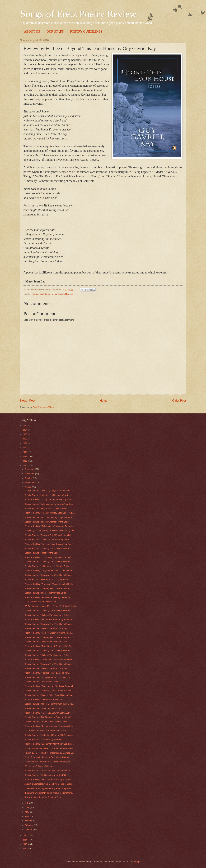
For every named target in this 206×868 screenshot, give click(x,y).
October (29, 478)
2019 (25, 452)
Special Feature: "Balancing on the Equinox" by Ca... (49, 504)
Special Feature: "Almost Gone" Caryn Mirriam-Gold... (49, 704)
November (30, 474)
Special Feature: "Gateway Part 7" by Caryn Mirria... (48, 575)
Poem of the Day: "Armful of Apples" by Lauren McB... (49, 597)
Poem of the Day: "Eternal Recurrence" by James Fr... (49, 620)
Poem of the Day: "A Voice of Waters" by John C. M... (49, 584)
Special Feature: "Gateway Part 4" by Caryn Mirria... (48, 624)
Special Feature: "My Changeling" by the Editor (46, 775)
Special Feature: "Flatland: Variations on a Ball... (47, 615)
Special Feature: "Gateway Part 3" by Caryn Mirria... (48, 637)
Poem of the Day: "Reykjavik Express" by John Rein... (49, 780)
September (30, 482)
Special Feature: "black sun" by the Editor (44, 740)
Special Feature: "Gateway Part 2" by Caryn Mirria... (48, 651)
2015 (25, 835)
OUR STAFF (55, 31)
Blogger (137, 862)
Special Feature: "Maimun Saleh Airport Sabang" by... (49, 695)
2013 (25, 844)
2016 (25, 465)
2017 (25, 461)
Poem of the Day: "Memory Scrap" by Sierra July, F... (49, 633)
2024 (25, 430)
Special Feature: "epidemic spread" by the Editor (47, 566)
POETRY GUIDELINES (86, 31)
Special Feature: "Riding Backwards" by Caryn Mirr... (49, 677)
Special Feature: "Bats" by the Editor (41, 682)
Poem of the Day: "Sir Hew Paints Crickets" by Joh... (49, 544)
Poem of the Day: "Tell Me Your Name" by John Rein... (49, 726)
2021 (25, 443)
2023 (25, 434)
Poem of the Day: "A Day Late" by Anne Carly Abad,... (49, 499)
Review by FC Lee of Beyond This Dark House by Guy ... (51, 531)
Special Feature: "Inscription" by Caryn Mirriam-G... (48, 771)
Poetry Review (57, 294)
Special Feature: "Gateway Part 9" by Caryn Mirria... (48, 548)
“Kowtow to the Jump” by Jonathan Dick (43, 797)
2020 (25, 448)
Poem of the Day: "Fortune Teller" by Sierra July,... (47, 673)
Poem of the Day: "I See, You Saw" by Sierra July (47, 713)
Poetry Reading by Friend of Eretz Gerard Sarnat (47, 757)
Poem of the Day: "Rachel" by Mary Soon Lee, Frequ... (50, 513)
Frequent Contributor (40, 294)
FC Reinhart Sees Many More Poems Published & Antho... (51, 606)
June (28, 807)
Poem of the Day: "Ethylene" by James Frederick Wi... (49, 571)
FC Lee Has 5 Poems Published (39, 766)
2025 (25, 425)
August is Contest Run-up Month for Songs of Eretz (48, 784)
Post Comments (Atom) (44, 407)
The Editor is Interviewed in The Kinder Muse (45, 731)
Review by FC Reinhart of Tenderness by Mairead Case (50, 753)
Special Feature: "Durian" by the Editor (42, 708)
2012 (25, 849)
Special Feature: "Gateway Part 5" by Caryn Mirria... (48, 611)
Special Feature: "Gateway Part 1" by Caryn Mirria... (48, 664)
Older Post (179, 401)
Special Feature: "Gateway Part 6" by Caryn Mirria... (48, 588)
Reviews (69, 294)
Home (104, 401)
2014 (25, 840)
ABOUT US (32, 31)
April (27, 816)
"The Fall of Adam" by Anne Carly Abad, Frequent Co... (50, 788)
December (30, 469)
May (27, 812)
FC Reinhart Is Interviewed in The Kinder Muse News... (50, 748)
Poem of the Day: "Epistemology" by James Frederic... (49, 526)
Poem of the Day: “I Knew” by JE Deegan (43, 700)
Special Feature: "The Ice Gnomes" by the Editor (47, 522)
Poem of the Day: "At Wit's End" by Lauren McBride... (49, 660)
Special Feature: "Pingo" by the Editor (42, 553)
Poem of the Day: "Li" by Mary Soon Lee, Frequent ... (49, 557)
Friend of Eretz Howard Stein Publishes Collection (47, 762)
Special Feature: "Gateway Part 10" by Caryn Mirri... (48, 535)
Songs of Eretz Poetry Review (78, 14)
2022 (25, 439)
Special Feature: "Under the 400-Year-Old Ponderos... (49, 735)
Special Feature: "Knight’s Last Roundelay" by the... (48, 495)
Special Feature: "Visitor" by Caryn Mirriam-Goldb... (48, 491)
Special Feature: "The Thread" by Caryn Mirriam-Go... (49, 717)
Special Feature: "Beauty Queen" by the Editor (46, 722)
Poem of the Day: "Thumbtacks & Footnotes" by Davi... (50, 646)
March (28, 821)
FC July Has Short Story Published (40, 602)
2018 (25, 457)
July (27, 803)
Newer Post (28, 401)
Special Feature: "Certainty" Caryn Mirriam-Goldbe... (49, 691)
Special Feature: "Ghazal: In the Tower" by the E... (47, 539)
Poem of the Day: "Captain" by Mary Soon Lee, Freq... (49, 744)
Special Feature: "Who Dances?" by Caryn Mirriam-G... (50, 517)
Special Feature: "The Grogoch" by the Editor (45, 593)
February (29, 825)
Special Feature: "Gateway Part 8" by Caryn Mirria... (48, 562)
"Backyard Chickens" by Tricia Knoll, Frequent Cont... (49, 793)
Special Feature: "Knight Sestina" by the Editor (46, 508)
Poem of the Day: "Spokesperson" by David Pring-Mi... (49, 686)
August (28, 487)
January (29, 830)
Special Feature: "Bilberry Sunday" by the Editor (46, 579)
